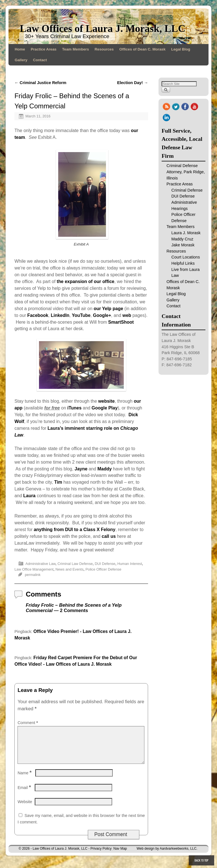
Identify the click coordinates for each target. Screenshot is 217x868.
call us (109, 536)
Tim (58, 482)
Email (25, 794)
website (106, 401)
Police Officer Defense (104, 569)
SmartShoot (121, 322)
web (127, 315)
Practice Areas (44, 49)
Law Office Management (34, 569)
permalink (33, 575)
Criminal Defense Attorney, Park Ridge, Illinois (186, 172)
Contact (40, 60)
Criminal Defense (187, 190)
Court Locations (186, 257)
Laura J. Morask (186, 233)
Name (25, 780)
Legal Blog (181, 49)
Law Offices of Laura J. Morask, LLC (103, 29)
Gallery (21, 60)
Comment (28, 723)
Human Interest (130, 564)
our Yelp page (108, 309)
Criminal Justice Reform (40, 83)
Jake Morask (183, 245)
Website (25, 808)
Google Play (105, 408)
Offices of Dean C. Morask (142, 49)
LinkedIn (60, 315)
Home (20, 49)
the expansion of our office (86, 281)
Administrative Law (40, 564)
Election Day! (133, 83)
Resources (104, 49)
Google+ (102, 315)
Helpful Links (183, 263)
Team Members (76, 49)
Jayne (81, 469)
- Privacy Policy (100, 855)
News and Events (69, 569)
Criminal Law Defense (75, 564)
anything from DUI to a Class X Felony (75, 530)
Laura (29, 496)
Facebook (38, 315)
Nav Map (120, 855)
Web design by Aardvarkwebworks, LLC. (167, 855)
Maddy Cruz (183, 239)
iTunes (74, 408)
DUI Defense (105, 564)
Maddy (105, 469)
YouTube (81, 315)
